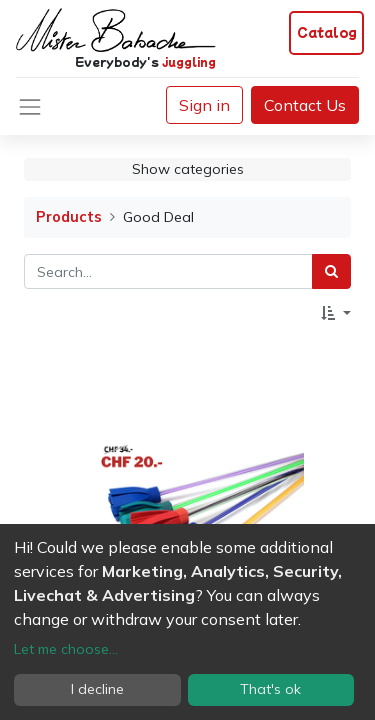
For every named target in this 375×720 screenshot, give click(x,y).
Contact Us (305, 105)
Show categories (188, 169)
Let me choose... (66, 649)
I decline (97, 689)
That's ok (270, 689)
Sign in (204, 105)
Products (69, 217)
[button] (336, 313)
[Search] (331, 271)
